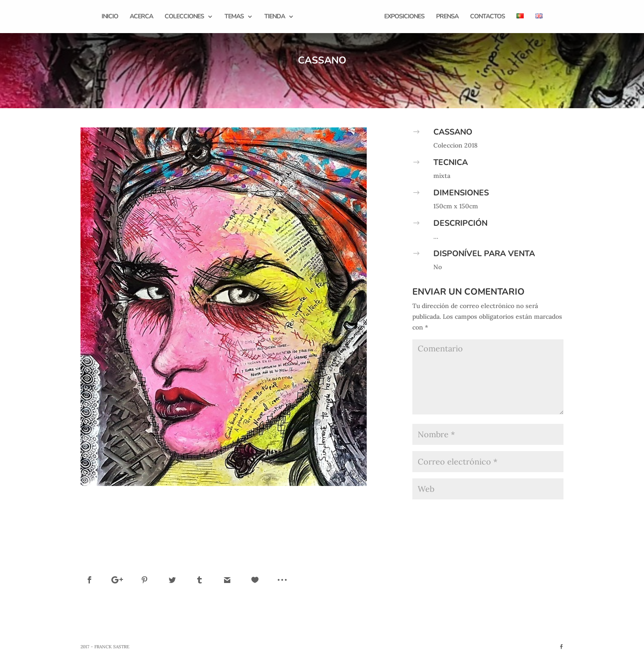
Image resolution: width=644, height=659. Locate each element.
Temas (234, 17)
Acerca (141, 17)
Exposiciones (404, 17)
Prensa (447, 17)
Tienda (275, 17)
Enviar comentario (523, 513)
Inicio (110, 17)
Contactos (487, 17)
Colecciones (184, 17)
